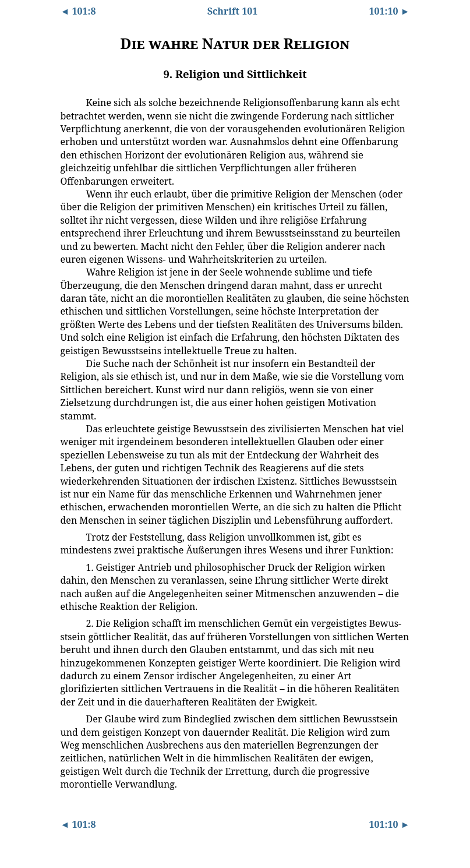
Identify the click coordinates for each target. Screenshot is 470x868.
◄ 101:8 (78, 11)
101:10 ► (389, 11)
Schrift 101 (233, 11)
